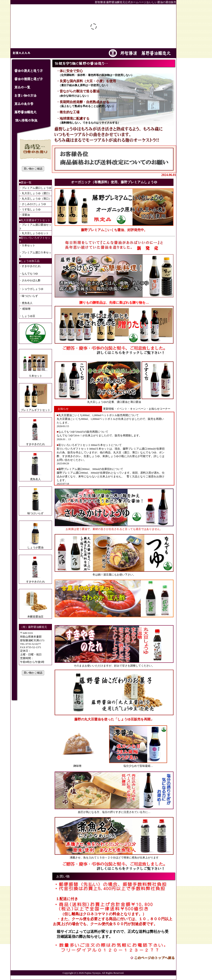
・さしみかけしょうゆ (33, 204)
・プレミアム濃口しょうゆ (35, 188)
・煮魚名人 (26, 303)
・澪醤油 (24, 215)
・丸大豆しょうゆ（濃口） (35, 193)
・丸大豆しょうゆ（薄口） (35, 199)
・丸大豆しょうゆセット (34, 233)
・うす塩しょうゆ (30, 209)
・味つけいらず (28, 296)
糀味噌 (26, 309)
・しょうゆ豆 (27, 316)
